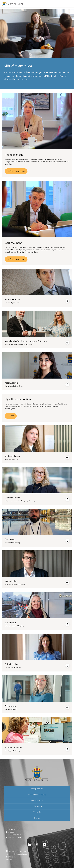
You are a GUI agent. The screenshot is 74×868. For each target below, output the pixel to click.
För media (37, 812)
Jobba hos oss (37, 806)
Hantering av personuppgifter (18, 851)
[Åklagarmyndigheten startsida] (13, 4)
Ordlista (9, 860)
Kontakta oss (11, 857)
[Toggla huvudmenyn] (70, 4)
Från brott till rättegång (37, 795)
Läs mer (11, 416)
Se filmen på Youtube (16, 171)
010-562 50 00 (18, 838)
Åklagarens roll (37, 789)
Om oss (37, 818)
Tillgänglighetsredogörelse (17, 854)
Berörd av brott (37, 801)
